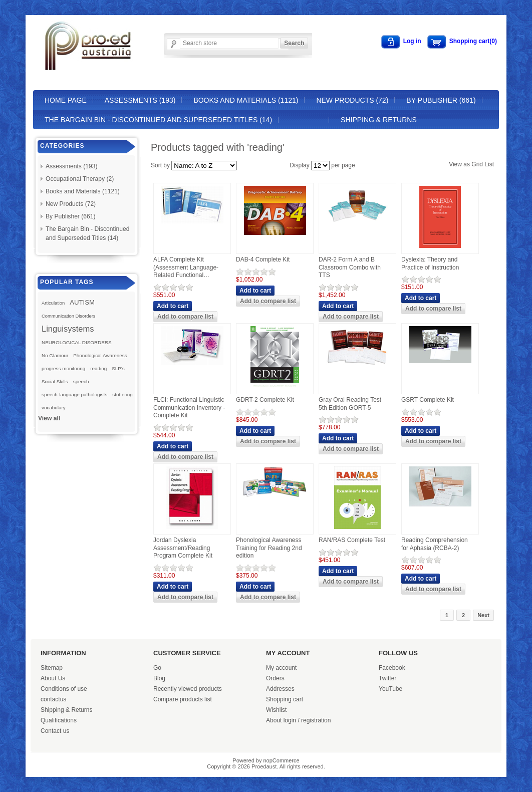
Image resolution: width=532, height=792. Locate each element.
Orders (275, 678)
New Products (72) (352, 100)
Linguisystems (68, 329)
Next (483, 615)
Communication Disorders (69, 316)
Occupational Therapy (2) (80, 179)
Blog (159, 678)
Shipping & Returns (379, 120)
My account (281, 668)
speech (81, 381)
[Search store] (229, 43)
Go (157, 668)
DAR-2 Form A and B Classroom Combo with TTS (350, 267)
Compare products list (183, 699)
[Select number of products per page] (320, 166)
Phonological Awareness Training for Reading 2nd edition (269, 548)
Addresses (280, 689)
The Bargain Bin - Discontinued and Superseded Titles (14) (158, 120)
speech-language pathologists (74, 394)
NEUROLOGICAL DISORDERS (77, 342)
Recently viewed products (188, 689)
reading (98, 368)
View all (49, 418)
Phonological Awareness (100, 355)
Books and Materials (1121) (246, 100)
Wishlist (276, 710)
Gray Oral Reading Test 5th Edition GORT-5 (350, 404)
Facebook (392, 668)
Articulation (53, 303)
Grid (477, 164)
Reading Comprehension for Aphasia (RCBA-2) (435, 544)
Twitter (387, 678)
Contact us (55, 731)
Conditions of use (64, 689)
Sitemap (52, 668)
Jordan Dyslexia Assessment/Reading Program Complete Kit (183, 548)
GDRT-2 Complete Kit (265, 400)
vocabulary (54, 408)
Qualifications (59, 720)
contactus (53, 699)
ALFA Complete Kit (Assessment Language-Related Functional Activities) (186, 268)
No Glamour (55, 355)
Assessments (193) (140, 100)
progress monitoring (63, 368)
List (489, 164)
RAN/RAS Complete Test (352, 540)
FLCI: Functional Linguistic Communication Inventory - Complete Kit (189, 408)
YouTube (390, 689)
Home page (66, 100)
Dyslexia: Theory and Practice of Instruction (430, 263)
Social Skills (55, 381)
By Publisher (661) (441, 100)
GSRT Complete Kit (428, 400)
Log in (412, 41)
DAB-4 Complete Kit (263, 259)
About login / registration (298, 720)
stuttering (122, 394)
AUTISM (82, 302)
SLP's (118, 368)
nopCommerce (282, 760)
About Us (53, 678)
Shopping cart (285, 699)
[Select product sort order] (204, 166)
